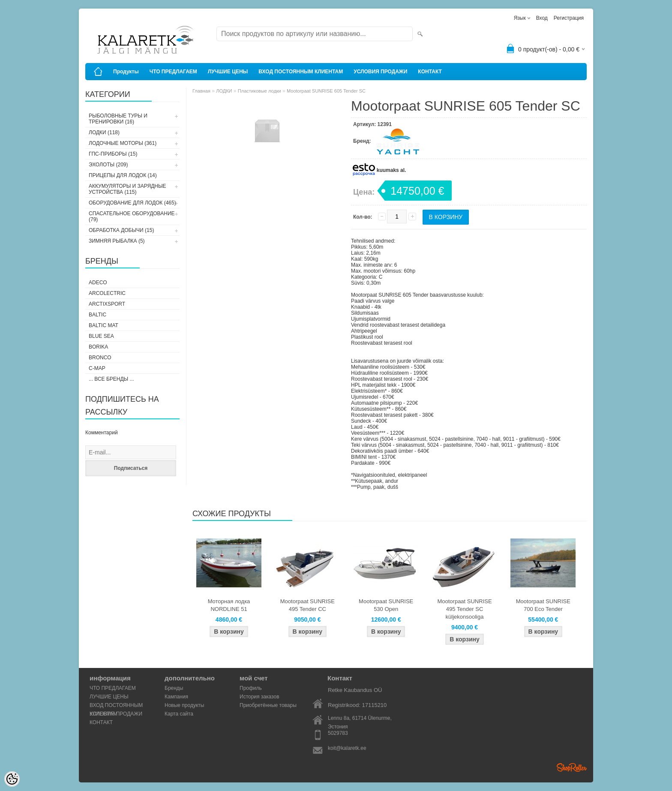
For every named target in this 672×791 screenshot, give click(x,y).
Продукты (126, 72)
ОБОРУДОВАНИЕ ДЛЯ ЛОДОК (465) (132, 203)
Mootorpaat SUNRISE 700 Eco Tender (543, 605)
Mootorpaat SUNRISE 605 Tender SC (326, 91)
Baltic (97, 315)
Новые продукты (184, 705)
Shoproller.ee (572, 767)
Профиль (251, 688)
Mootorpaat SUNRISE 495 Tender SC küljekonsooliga (464, 609)
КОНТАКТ (430, 72)
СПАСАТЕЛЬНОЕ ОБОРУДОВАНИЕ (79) (132, 217)
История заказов (259, 697)
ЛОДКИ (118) (104, 132)
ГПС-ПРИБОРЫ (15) (113, 154)
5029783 (338, 733)
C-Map (97, 368)
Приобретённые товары (268, 705)
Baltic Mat (103, 325)
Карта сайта (179, 714)
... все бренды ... (111, 379)
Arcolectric (107, 293)
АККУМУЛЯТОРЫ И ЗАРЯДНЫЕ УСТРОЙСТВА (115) (127, 189)
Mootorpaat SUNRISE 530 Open (386, 605)
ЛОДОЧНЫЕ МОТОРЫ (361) (123, 143)
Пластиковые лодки (259, 91)
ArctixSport (107, 304)
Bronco (100, 358)
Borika (98, 347)
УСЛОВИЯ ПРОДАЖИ (380, 72)
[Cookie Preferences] (12, 779)
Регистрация (569, 18)
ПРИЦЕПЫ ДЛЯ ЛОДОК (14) (123, 175)
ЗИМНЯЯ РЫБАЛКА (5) (117, 241)
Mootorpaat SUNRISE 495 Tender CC (307, 605)
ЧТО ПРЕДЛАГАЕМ (173, 72)
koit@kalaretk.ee (347, 748)
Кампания (176, 697)
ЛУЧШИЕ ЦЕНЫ (228, 72)
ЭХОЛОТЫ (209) (108, 165)
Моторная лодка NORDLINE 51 (229, 605)
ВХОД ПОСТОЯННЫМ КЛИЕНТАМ (301, 72)
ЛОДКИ (224, 91)
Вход (542, 18)
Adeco (98, 283)
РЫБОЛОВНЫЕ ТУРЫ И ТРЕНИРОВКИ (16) (118, 119)
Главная (201, 91)
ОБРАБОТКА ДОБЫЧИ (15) (121, 230)
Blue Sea (101, 336)
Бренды (174, 688)
